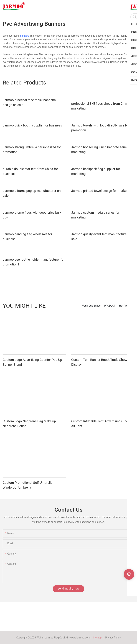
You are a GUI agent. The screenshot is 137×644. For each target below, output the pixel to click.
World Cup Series (91, 306)
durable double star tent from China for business (30, 171)
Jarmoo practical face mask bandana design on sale (29, 102)
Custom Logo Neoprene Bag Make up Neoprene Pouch (29, 424)
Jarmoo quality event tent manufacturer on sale (102, 237)
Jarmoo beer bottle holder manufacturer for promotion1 (34, 262)
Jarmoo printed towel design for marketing (102, 191)
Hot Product (126, 306)
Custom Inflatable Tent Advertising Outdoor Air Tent (102, 424)
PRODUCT (110, 306)
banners (25, 36)
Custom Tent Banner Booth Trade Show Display (99, 362)
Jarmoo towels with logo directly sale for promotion (100, 128)
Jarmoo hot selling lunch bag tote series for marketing (102, 150)
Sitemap (97, 638)
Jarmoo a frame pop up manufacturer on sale (32, 193)
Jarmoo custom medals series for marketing (95, 215)
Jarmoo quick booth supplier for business (32, 125)
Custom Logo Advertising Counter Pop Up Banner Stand (32, 362)
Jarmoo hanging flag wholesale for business (27, 237)
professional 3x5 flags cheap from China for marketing (102, 106)
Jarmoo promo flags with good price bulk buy (32, 215)
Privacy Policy (113, 638)
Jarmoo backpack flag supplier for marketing (96, 171)
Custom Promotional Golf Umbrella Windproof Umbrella (28, 485)
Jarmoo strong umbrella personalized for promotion (32, 150)
